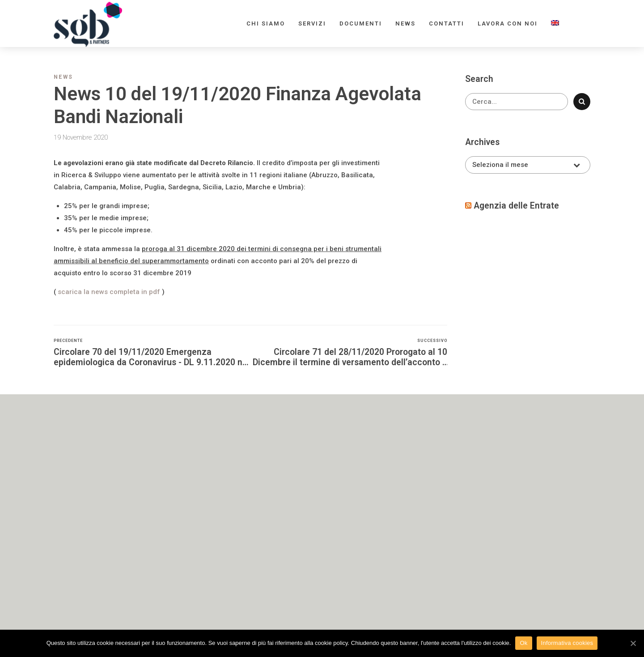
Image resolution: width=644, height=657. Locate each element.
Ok (523, 643)
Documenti (361, 23)
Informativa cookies (567, 643)
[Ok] (633, 643)
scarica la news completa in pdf (109, 292)
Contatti (447, 23)
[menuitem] (555, 23)
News (405, 23)
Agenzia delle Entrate (516, 206)
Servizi (312, 23)
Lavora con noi (508, 23)
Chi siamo (266, 23)
